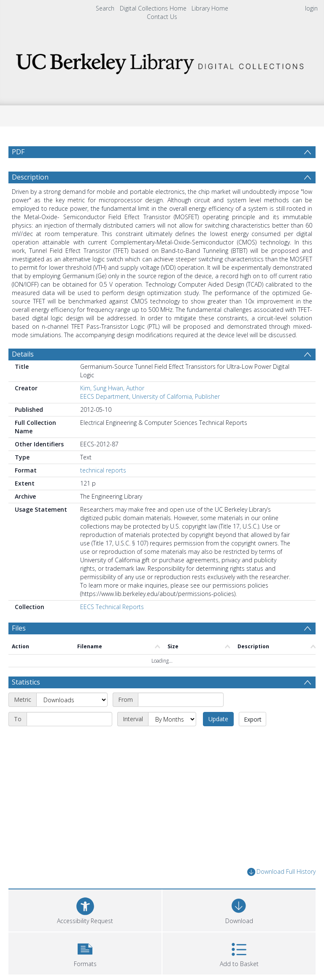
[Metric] (72, 720)
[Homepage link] (162, 61)
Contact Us (162, 17)
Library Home (210, 8)
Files (19, 648)
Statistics (26, 702)
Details (23, 374)
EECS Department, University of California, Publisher (150, 417)
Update (218, 739)
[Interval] (172, 739)
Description (30, 197)
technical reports (103, 490)
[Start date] (181, 720)
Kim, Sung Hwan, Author (112, 408)
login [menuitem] (311, 8)
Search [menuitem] (105, 8)
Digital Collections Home (153, 8)
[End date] (69, 739)
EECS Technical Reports (112, 627)
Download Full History (281, 892)
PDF (18, 152)
